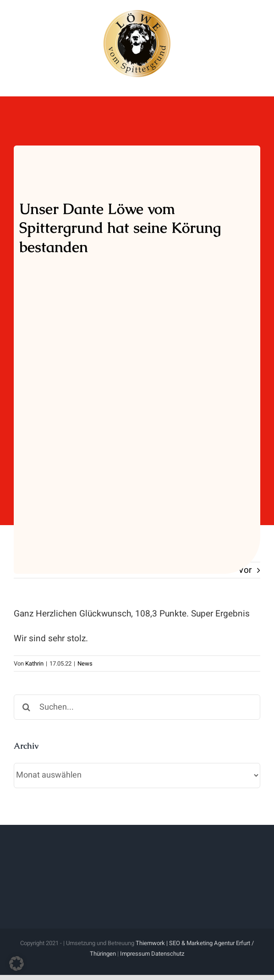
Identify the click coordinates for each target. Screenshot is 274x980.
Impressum (135, 954)
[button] (16, 963)
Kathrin (34, 664)
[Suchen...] (137, 707)
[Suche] (26, 707)
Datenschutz (168, 954)
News (85, 664)
